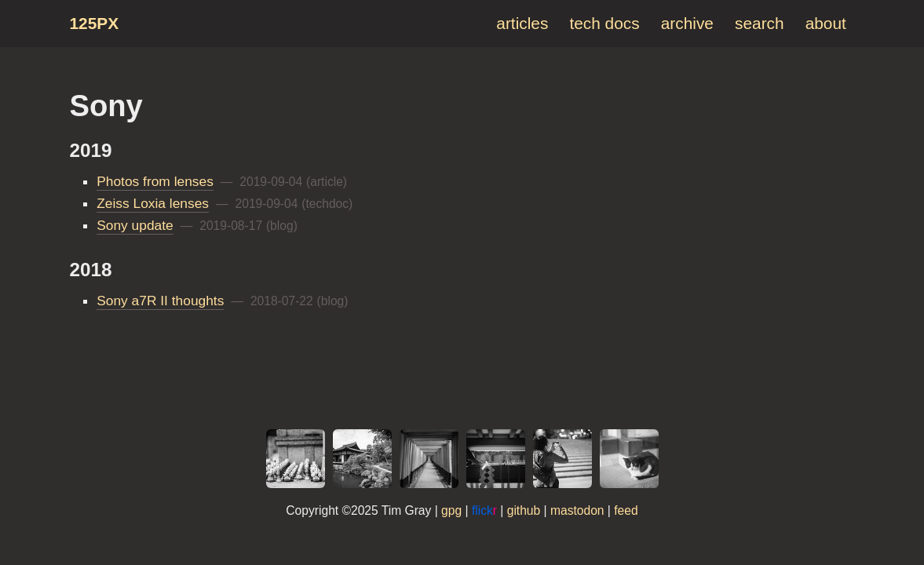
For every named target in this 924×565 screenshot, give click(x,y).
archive (687, 23)
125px (95, 23)
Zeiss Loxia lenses (153, 203)
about (826, 23)
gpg (451, 510)
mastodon (577, 510)
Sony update (135, 225)
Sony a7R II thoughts (160, 301)
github (524, 510)
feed (626, 510)
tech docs (604, 23)
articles (522, 23)
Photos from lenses (155, 181)
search (760, 23)
